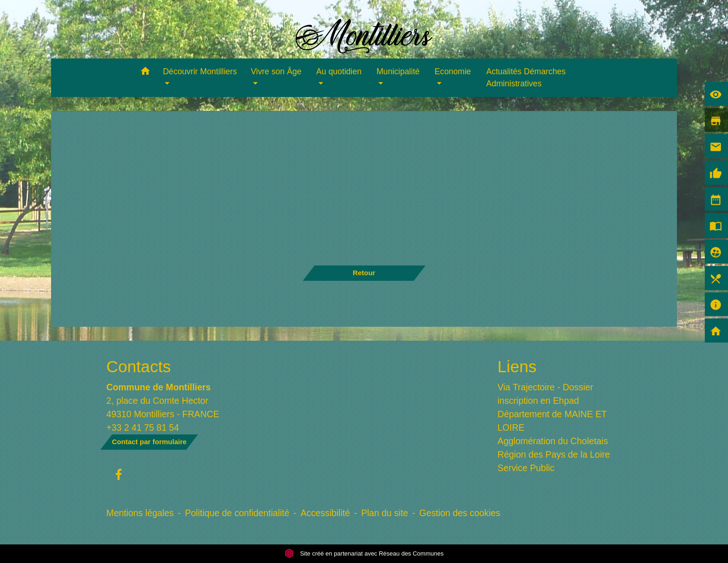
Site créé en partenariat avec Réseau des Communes (364, 553)
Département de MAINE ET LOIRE (552, 421)
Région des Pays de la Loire (554, 454)
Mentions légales (140, 513)
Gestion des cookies (460, 513)
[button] (145, 73)
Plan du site (385, 513)
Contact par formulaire (149, 442)
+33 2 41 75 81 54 (143, 427)
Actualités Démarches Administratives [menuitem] (526, 78)
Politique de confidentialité (237, 513)
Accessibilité (325, 513)
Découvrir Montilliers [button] (200, 71)
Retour (364, 273)
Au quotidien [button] (339, 71)
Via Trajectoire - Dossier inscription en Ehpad (546, 394)
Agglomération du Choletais (553, 441)
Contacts (139, 366)
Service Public (526, 468)
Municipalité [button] (398, 71)
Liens (517, 366)
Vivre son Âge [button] (276, 71)
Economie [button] (453, 71)
